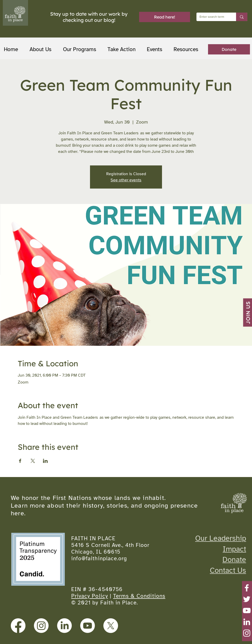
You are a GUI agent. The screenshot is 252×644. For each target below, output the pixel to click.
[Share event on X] (33, 461)
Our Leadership (221, 538)
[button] (81, 49)
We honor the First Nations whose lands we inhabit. (88, 498)
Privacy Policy (90, 596)
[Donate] (229, 49)
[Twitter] (247, 599)
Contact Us (228, 570)
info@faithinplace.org (99, 558)
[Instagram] (247, 633)
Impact (234, 549)
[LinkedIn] (247, 622)
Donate (234, 559)
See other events (126, 180)
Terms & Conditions (139, 596)
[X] (111, 626)
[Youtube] (88, 626)
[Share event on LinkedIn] (45, 461)
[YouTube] (247, 610)
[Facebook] (247, 588)
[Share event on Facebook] (20, 461)
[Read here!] (165, 17)
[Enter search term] (212, 17)
